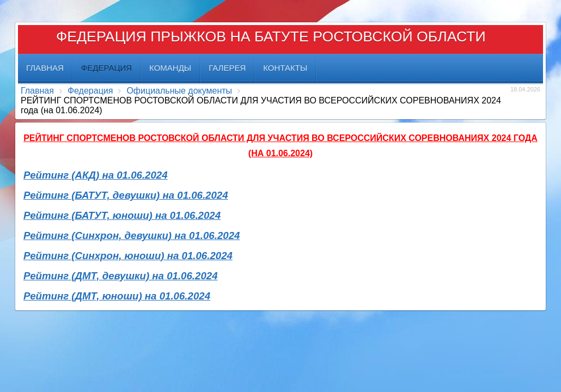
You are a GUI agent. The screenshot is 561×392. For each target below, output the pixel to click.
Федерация (90, 91)
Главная (37, 91)
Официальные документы (179, 91)
